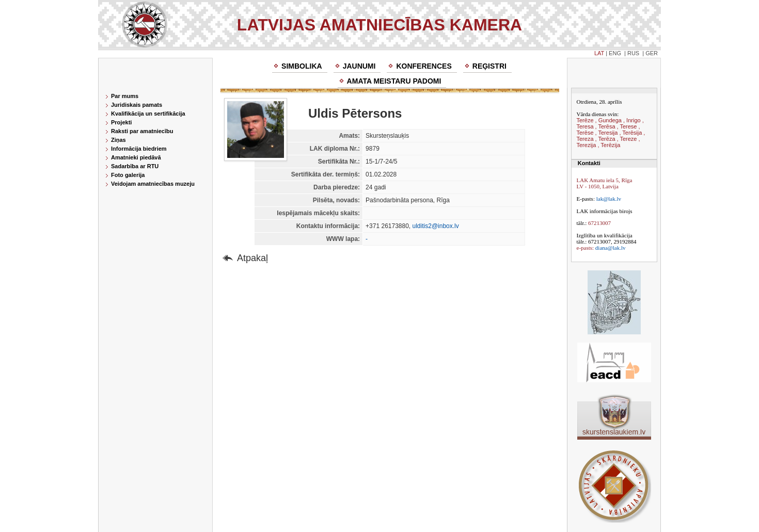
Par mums (125, 96)
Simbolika (302, 66)
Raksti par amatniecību (142, 131)
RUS (633, 53)
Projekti (121, 122)
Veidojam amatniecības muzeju (153, 184)
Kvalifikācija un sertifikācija (148, 114)
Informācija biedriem (139, 149)
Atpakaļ (252, 258)
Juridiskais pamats (137, 105)
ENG (615, 53)
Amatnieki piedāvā (136, 157)
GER (652, 53)
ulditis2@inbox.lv (436, 226)
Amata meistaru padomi (394, 81)
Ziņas (118, 140)
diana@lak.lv (611, 248)
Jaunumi (359, 66)
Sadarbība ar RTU (135, 166)
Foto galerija (128, 175)
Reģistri (489, 66)
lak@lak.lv (609, 199)
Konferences (424, 66)
